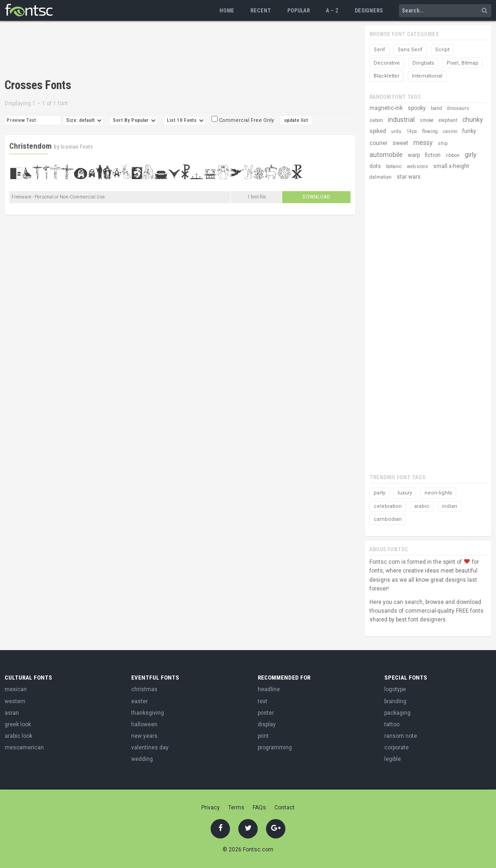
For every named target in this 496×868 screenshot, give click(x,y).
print (263, 736)
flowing (430, 131)
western (15, 701)
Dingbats (423, 63)
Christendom (30, 146)
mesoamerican (24, 747)
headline (269, 689)
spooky (417, 108)
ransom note (401, 736)
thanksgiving (148, 713)
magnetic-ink (386, 108)
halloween (144, 724)
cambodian (388, 519)
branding (395, 701)
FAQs (259, 808)
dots (375, 166)
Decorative (387, 63)
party (379, 493)
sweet (400, 143)
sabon (376, 120)
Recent (261, 11)
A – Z (332, 11)
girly (471, 155)
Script (442, 50)
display (267, 724)
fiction (433, 155)
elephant (448, 120)
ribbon (453, 155)
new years (144, 736)
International (427, 76)
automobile (386, 155)
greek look (18, 724)
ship (443, 143)
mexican (16, 689)
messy (423, 143)
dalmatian (381, 177)
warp (414, 155)
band (436, 108)
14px (412, 131)
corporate (396, 747)
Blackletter (387, 76)
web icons (417, 166)
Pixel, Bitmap (463, 63)
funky (469, 131)
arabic (422, 506)
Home (227, 11)
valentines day (150, 747)
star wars (409, 177)
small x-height (451, 166)
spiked (378, 131)
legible (393, 759)
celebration (388, 506)
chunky (473, 120)
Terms (236, 808)
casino (450, 131)
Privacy (211, 808)
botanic (394, 166)
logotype (395, 689)
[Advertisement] (173, 51)
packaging (397, 713)
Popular (299, 11)
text (263, 701)
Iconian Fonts (77, 147)
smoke (427, 120)
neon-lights (438, 493)
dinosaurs (458, 108)
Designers (369, 11)
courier (378, 143)
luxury (405, 493)
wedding (142, 759)
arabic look (18, 736)
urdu (396, 131)
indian (450, 506)
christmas (144, 689)
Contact (284, 808)
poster (266, 713)
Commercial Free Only (243, 120)
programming (275, 747)
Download (316, 197)
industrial (401, 120)
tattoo (392, 724)
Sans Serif (410, 50)
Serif (379, 50)
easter (139, 701)
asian (12, 713)
